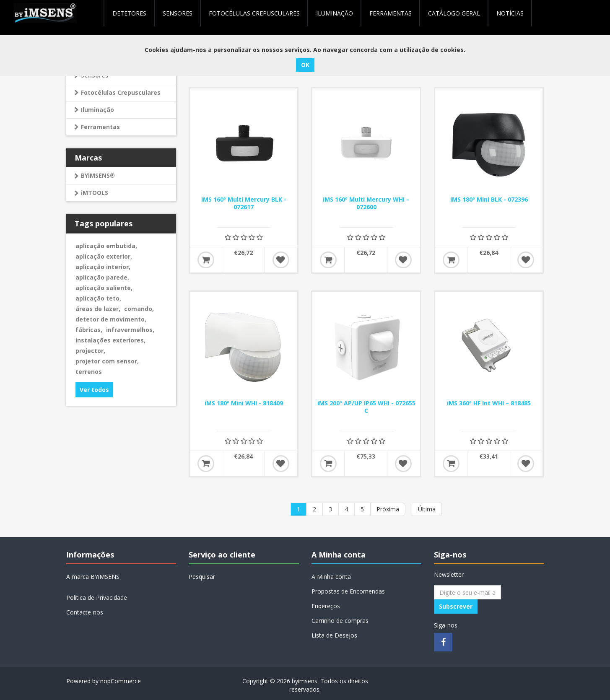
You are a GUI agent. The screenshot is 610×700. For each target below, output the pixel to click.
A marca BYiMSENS (93, 577)
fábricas (89, 330)
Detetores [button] (129, 13)
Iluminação (97, 110)
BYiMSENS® (98, 175)
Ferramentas (100, 127)
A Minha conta (331, 577)
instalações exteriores (110, 340)
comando (139, 309)
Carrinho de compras (340, 621)
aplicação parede (102, 277)
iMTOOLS (95, 193)
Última (427, 509)
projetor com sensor (107, 361)
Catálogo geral (454, 13)
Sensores (178, 13)
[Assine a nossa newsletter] (467, 592)
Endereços (326, 606)
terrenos (89, 372)
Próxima (388, 509)
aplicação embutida (106, 246)
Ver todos (94, 390)
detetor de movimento (111, 319)
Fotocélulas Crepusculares (254, 13)
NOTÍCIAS (510, 13)
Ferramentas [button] (391, 13)
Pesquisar (202, 577)
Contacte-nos (85, 612)
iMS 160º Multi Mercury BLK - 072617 (244, 203)
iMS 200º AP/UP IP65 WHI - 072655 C (366, 407)
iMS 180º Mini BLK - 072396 (489, 200)
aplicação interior (103, 267)
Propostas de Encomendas (348, 591)
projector (90, 351)
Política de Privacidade (97, 598)
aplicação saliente (104, 288)
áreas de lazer (98, 309)
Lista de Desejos (334, 635)
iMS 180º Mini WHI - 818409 (244, 403)
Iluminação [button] (335, 13)
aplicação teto (98, 298)
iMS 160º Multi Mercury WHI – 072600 (366, 203)
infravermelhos (130, 330)
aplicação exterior (104, 256)
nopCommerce (121, 681)
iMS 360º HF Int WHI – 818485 (489, 403)
